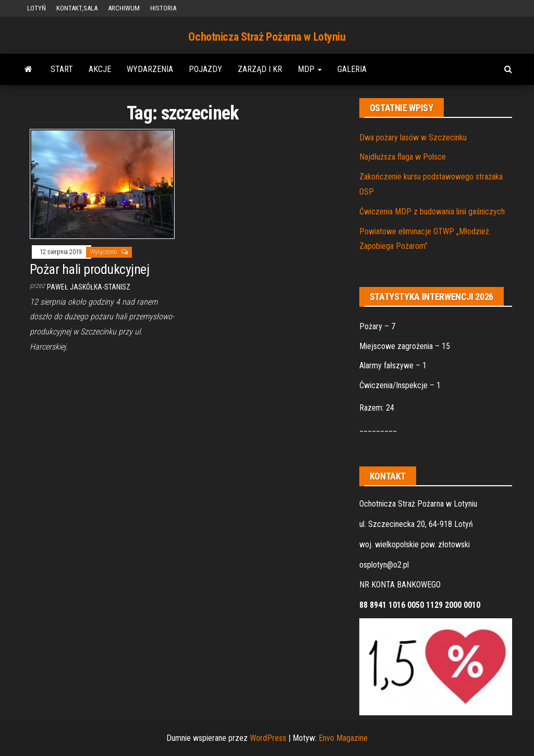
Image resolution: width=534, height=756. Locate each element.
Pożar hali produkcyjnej (89, 269)
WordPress (268, 738)
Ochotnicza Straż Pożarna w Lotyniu (267, 37)
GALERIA (352, 69)
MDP (310, 69)
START (62, 69)
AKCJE (100, 69)
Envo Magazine (343, 738)
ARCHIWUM (124, 8)
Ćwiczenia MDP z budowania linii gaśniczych (432, 212)
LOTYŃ (37, 8)
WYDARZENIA (150, 69)
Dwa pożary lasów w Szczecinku (413, 137)
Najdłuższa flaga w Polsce (403, 157)
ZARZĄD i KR (260, 69)
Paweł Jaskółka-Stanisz (89, 287)
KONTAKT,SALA (77, 8)
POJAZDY (205, 69)
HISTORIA (163, 8)
